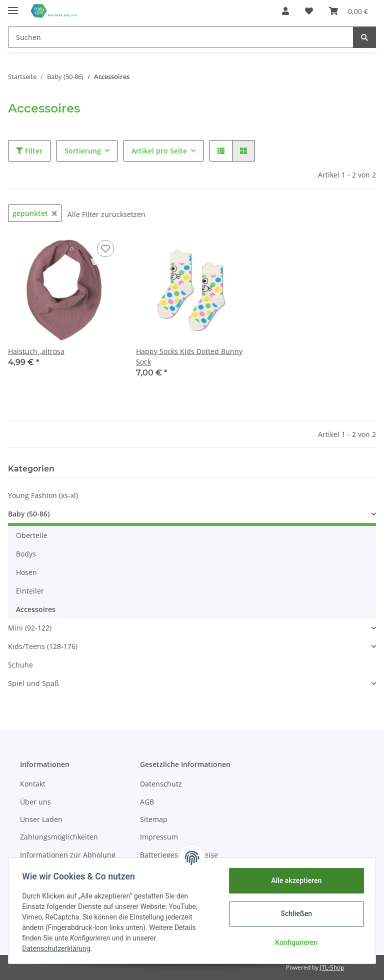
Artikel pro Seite (159, 151)
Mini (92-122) (30, 628)
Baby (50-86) (29, 514)
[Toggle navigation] (13, 6)
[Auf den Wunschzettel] (105, 248)
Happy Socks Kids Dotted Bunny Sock (189, 356)
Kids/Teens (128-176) (43, 646)
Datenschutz (161, 784)
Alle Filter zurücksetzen (106, 214)
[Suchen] (181, 37)
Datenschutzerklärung (58, 948)
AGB (147, 802)
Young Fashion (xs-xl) (43, 495)
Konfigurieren (294, 942)
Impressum (159, 837)
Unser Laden (41, 819)
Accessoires (36, 609)
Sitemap (154, 819)
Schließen (294, 913)
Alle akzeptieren (294, 880)
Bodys (26, 554)
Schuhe (20, 665)
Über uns (35, 802)
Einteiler (30, 591)
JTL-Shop (332, 967)
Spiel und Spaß (33, 683)
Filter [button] (29, 151)
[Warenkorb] (348, 11)
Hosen (26, 572)
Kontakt (33, 784)
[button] (285, 11)
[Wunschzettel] (309, 11)
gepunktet (35, 213)
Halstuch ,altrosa (36, 351)
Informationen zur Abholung (68, 855)
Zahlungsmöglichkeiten (59, 837)
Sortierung (83, 151)
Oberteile (32, 535)
